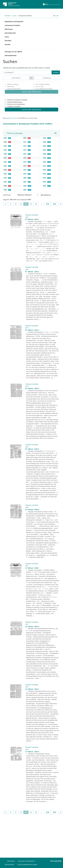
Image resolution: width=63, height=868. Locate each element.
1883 (25, 190)
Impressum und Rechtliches (26, 861)
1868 (5, 186)
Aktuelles (8, 41)
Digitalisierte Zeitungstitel (14, 21)
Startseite (7, 16)
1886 (45, 146)
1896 (45, 186)
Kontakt (8, 44)
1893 (45, 174)
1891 (45, 166)
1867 (5, 182)
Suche (14, 16)
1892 (45, 170)
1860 (5, 154)
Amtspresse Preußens (12, 25)
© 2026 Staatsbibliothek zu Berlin (27, 865)
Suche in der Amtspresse (31, 110)
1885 (45, 142)
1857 (5, 142)
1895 (45, 182)
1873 (25, 150)
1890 (45, 162)
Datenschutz (11, 861)
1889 (45, 158)
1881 (25, 182)
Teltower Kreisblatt (14, 106)
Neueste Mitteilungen (15, 102)
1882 (25, 186)
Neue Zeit (11, 87)
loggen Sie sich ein (11, 118)
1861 (5, 158)
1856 (5, 138)
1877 (25, 166)
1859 (5, 150)
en (58, 16)
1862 (5, 162)
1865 (5, 174)
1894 (45, 178)
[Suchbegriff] (27, 72)
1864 (5, 170)
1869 (5, 190)
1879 (25, 174)
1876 (25, 162)
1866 (5, 178)
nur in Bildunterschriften (44, 89)
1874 (25, 154)
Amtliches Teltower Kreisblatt (17, 100)
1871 (25, 142)
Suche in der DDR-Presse (31, 92)
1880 (25, 178)
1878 (25, 170)
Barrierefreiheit (9, 865)
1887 (45, 150)
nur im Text (39, 87)
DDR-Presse (9, 29)
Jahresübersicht (10, 33)
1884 (45, 138)
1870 (25, 138)
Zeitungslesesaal (10, 55)
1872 (25, 146)
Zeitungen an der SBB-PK (13, 52)
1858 (5, 146)
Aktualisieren (46, 195)
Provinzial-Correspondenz (16, 104)
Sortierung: (7, 195)
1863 (5, 166)
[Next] (60, 204)
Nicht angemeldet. (56, 861)
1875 (25, 158)
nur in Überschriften (43, 84)
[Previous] (6, 204)
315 (54, 204)
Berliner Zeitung (13, 84)
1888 (45, 154)
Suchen (56, 72)
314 (48, 204)
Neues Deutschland (14, 89)
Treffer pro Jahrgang (15, 133)
